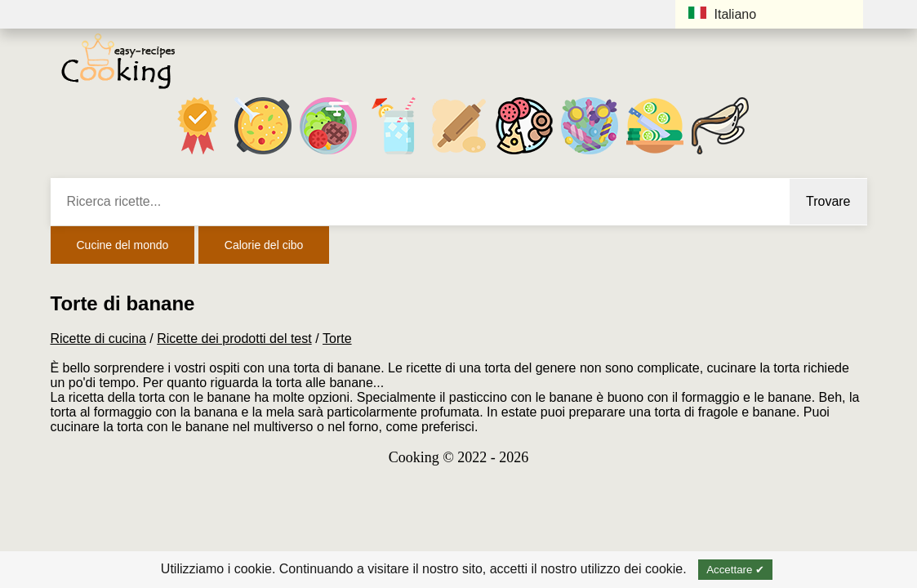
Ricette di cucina (98, 339)
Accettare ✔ (735, 570)
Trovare (828, 201)
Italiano (723, 14)
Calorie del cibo (264, 245)
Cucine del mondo (123, 245)
